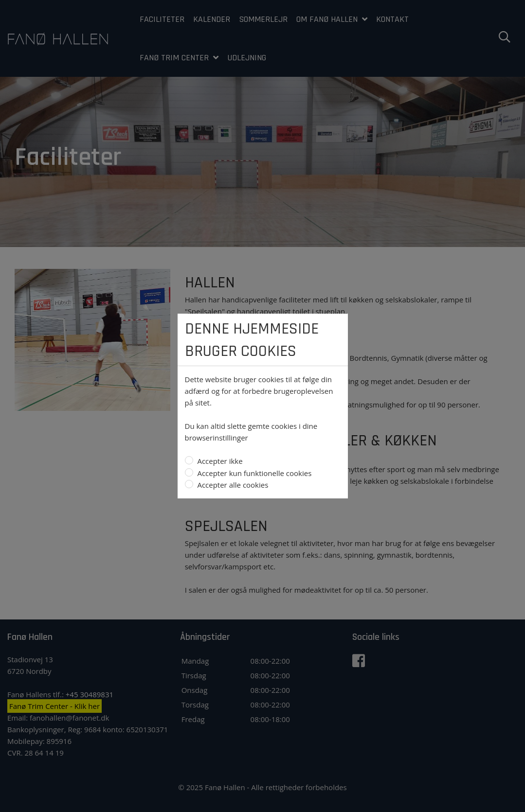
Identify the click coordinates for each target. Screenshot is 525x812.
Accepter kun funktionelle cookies (254, 473)
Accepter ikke (219, 461)
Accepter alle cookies (232, 485)
